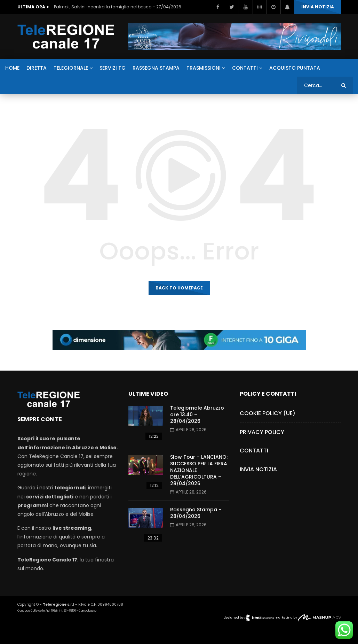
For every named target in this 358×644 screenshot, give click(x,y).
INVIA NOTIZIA (318, 7)
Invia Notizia (258, 469)
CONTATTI (245, 68)
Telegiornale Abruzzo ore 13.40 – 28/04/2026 (197, 414)
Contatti (254, 451)
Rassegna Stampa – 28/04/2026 (196, 513)
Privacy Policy (262, 432)
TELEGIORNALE (71, 68)
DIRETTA (37, 68)
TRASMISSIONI (204, 68)
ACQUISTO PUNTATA (295, 68)
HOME (12, 68)
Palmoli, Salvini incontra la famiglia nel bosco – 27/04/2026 (118, 7)
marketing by (308, 618)
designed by (249, 618)
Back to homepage (179, 288)
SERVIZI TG (113, 68)
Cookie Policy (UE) (268, 413)
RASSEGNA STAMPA (156, 68)
